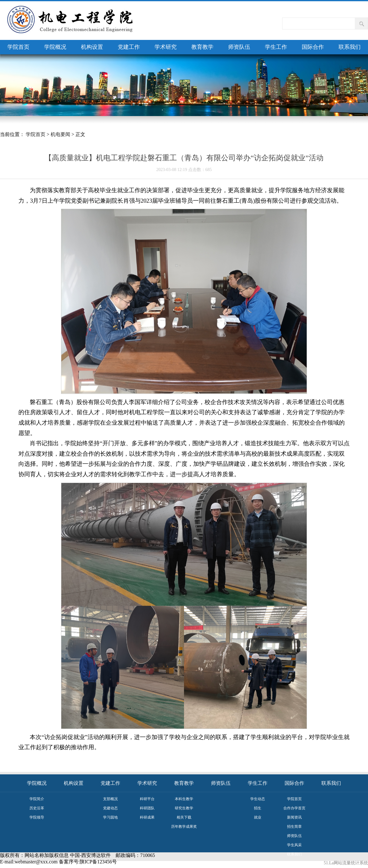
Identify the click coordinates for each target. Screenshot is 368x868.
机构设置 (92, 47)
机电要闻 (60, 134)
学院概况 (55, 47)
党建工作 (129, 47)
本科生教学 (184, 799)
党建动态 (110, 808)
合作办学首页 (294, 808)
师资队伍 (239, 47)
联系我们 (350, 47)
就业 (258, 817)
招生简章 (294, 827)
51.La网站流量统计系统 (346, 863)
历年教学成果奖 (184, 827)
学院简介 (37, 799)
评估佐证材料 (294, 863)
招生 (258, 808)
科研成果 (147, 817)
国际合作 (313, 47)
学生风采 (294, 845)
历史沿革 (37, 808)
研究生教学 (184, 808)
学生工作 (276, 47)
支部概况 (110, 799)
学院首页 (18, 47)
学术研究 (166, 47)
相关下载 (184, 817)
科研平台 (147, 799)
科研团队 (147, 808)
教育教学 (202, 47)
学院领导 (37, 817)
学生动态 (258, 799)
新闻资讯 (294, 817)
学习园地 (110, 817)
